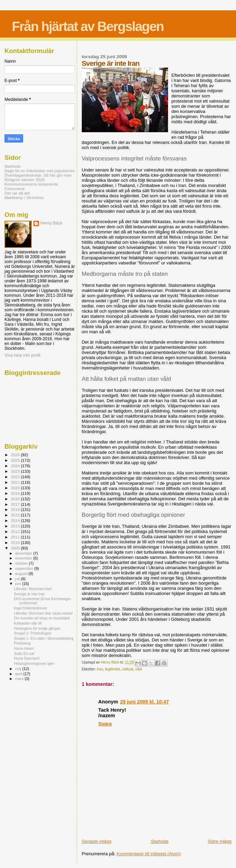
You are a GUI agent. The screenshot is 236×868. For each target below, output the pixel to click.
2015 (16, 515)
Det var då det (17, 193)
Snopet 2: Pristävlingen (33, 633)
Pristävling (22, 643)
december (24, 553)
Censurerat (14, 189)
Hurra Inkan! (24, 648)
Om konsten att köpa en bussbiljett (42, 618)
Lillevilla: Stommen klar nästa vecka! (43, 613)
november (24, 558)
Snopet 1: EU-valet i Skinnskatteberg (44, 638)
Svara (105, 724)
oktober (22, 563)
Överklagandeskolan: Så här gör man (38, 175)
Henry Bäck (51, 223)
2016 (16, 509)
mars (20, 679)
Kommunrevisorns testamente (31, 184)
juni (19, 584)
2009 (16, 548)
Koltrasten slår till (28, 623)
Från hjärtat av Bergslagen (88, 26)
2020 (16, 488)
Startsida (160, 841)
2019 (16, 493)
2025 (16, 460)
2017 (16, 504)
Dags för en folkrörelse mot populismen (40, 171)
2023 (16, 471)
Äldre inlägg (220, 841)
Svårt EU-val (24, 653)
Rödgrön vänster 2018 (24, 180)
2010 (16, 542)
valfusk (128, 669)
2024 (16, 466)
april (19, 674)
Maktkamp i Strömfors (24, 197)
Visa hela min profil (22, 355)
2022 (16, 477)
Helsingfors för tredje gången (37, 628)
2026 (16, 455)
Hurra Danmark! (27, 658)
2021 (16, 482)
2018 (16, 499)
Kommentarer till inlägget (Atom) (149, 854)
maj (19, 669)
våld (139, 669)
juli (18, 579)
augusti (22, 574)
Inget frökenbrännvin (30, 608)
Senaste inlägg (97, 841)
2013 (16, 526)
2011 (16, 537)
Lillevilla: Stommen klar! (33, 589)
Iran (100, 669)
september (25, 568)
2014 (16, 520)
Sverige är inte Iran (29, 594)
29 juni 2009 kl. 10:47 (144, 702)
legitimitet (112, 669)
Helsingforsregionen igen (34, 663)
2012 (16, 531)
